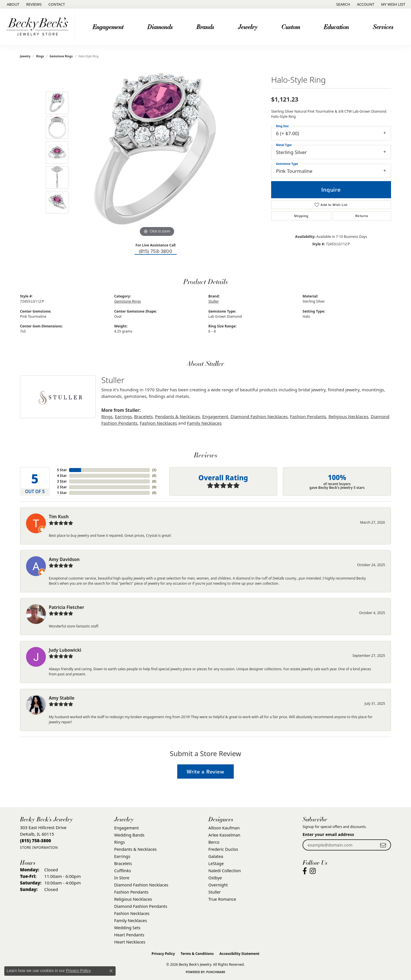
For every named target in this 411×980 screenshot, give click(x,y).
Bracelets (143, 416)
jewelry (25, 56)
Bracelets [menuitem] (123, 863)
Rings (40, 56)
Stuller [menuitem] (214, 892)
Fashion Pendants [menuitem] (131, 892)
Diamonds (160, 27)
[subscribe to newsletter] (383, 845)
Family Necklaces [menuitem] (131, 921)
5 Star (62, 470)
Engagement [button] (108, 27)
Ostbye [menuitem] (215, 878)
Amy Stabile (62, 698)
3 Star (62, 481)
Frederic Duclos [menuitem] (223, 849)
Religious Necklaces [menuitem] (133, 899)
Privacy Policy (163, 954)
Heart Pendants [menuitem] (129, 935)
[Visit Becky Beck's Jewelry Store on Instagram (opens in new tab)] (313, 871)
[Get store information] (39, 848)
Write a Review (205, 772)
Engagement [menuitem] (126, 828)
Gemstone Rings (61, 56)
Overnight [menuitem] (218, 885)
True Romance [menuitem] (222, 899)
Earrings (123, 416)
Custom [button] (291, 27)
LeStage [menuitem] (216, 863)
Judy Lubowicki (65, 650)
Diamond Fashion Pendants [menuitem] (141, 906)
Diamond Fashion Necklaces (259, 416)
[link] (13, 4)
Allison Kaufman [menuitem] (224, 828)
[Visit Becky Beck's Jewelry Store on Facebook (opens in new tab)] (305, 871)
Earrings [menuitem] (122, 856)
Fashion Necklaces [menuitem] (132, 913)
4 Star (62, 476)
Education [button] (336, 27)
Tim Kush (59, 517)
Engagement (215, 416)
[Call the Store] (36, 841)
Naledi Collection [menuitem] (225, 871)
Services (383, 27)
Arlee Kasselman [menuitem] (224, 835)
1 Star (62, 493)
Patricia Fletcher (67, 607)
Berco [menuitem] (214, 842)
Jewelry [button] (248, 27)
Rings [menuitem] (119, 842)
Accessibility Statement (239, 954)
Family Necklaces (204, 423)
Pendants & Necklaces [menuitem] (135, 849)
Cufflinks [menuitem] (123, 871)
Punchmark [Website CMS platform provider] (216, 972)
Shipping (301, 216)
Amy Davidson (64, 559)
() (154, 470)
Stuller (214, 301)
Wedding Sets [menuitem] (127, 928)
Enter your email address (328, 834)
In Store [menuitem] (122, 878)
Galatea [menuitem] (216, 856)
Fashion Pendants (308, 416)
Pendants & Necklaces (177, 416)
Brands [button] (205, 27)
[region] (157, 153)
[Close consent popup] (111, 971)
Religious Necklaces (348, 416)
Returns (362, 216)
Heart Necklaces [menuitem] (130, 942)
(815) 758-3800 (156, 251)
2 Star (62, 487)
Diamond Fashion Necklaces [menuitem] (141, 885)
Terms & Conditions (197, 954)
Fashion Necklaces (159, 423)
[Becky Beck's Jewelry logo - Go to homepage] (39, 27)
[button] (343, 4)
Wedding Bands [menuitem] (129, 835)
